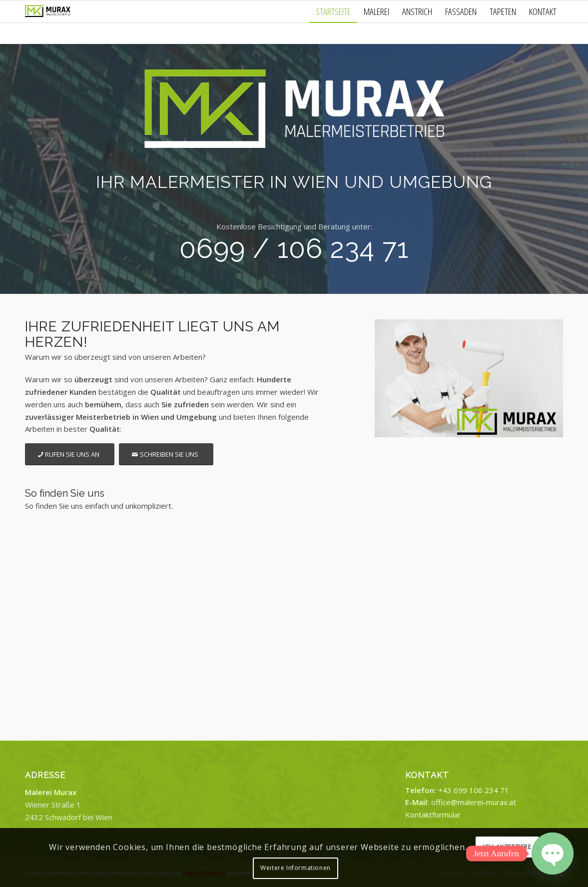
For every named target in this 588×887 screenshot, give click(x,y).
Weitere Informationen (295, 868)
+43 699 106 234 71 (474, 790)
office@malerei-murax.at (474, 802)
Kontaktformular (433, 815)
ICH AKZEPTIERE (507, 847)
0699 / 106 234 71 (294, 248)
